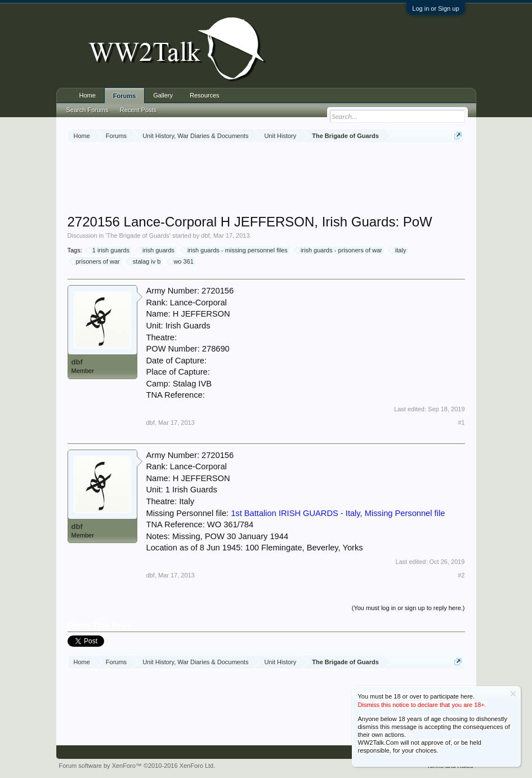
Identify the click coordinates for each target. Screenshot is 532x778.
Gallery (163, 95)
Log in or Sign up (435, 8)
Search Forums (88, 110)
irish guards (157, 250)
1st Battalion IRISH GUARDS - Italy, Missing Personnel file (338, 513)
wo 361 (182, 261)
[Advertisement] (272, 180)
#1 (461, 423)
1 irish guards (109, 250)
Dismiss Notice (513, 694)
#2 (461, 575)
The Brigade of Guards (138, 235)
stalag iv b (145, 261)
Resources (205, 95)
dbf (205, 235)
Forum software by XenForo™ (137, 766)
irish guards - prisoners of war (340, 250)
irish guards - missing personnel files (236, 250)
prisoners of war (96, 261)
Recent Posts (138, 110)
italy (399, 250)
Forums (124, 96)
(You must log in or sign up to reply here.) (408, 608)
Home (88, 95)
